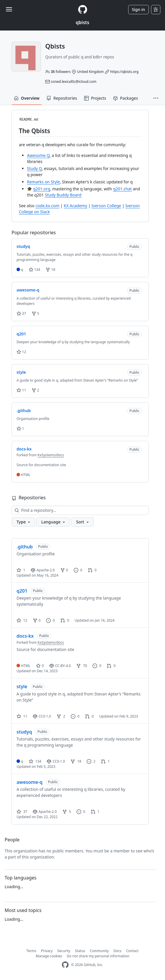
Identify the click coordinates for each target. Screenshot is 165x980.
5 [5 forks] (67, 812)
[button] (156, 98)
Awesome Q (38, 155)
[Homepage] (83, 9)
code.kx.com (47, 206)
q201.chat (123, 189)
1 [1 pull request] (105, 761)
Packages (126, 98)
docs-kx (25, 636)
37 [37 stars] (22, 812)
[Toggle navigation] (9, 9)
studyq (24, 732)
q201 (22, 591)
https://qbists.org (124, 72)
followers (61, 72)
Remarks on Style (43, 182)
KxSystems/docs (51, 455)
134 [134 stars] (35, 761)
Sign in (138, 9)
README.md (29, 120)
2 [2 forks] (61, 716)
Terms (31, 951)
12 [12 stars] (22, 620)
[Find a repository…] (80, 510)
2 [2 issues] (91, 761)
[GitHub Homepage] (65, 965)
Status (80, 951)
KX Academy (76, 206)
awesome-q (30, 782)
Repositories (62, 98)
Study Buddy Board (63, 195)
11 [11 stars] (22, 716)
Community (99, 951)
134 (35, 270)
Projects (95, 98)
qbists (82, 22)
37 (21, 313)
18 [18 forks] (76, 761)
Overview (27, 98)
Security (64, 951)
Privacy (47, 951)
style (22, 686)
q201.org (42, 189)
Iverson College (106, 206)
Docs (117, 951)
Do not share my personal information (98, 956)
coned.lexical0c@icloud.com (74, 82)
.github (25, 547)
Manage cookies (49, 956)
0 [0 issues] (78, 570)
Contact (132, 951)
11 (21, 390)
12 (21, 352)
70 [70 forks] (82, 666)
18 (50, 270)
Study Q (34, 168)
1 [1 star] (21, 570)
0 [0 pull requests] (92, 570)
